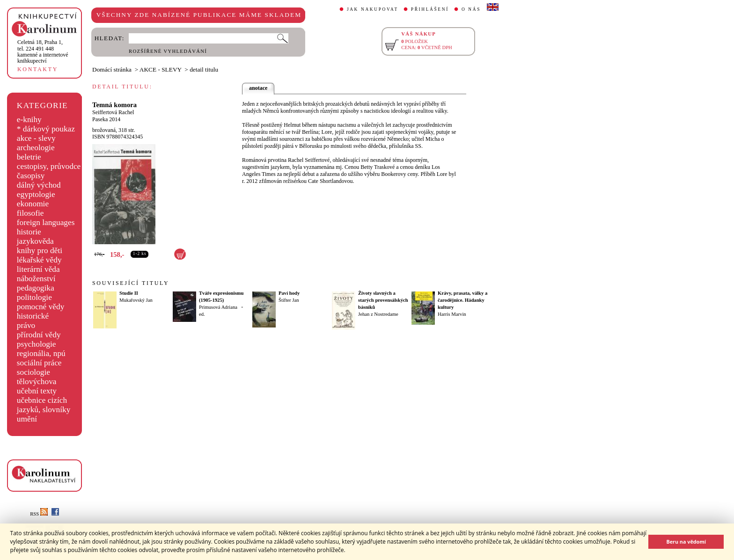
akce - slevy (36, 138)
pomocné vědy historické (41, 311)
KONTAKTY (38, 69)
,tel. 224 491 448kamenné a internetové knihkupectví (43, 51)
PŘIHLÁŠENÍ (430, 9)
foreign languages (46, 222)
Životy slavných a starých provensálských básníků (383, 300)
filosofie (30, 213)
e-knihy (29, 120)
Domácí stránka (112, 69)
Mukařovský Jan (136, 300)
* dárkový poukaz (46, 129)
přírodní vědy (39, 335)
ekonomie (33, 204)
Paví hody (289, 293)
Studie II (129, 293)
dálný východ (39, 185)
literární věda (38, 269)
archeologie (36, 148)
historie (29, 232)
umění (27, 419)
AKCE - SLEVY (161, 69)
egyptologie (36, 194)
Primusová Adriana (218, 307)
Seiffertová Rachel (113, 112)
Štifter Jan (289, 300)
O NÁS (471, 9)
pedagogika (36, 288)
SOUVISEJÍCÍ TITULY (131, 283)
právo (26, 325)
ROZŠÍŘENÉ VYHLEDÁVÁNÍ (168, 51)
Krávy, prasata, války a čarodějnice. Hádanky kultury (462, 300)
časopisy (31, 176)
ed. (202, 314)
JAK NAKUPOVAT (373, 9)
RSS (39, 514)
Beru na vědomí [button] (686, 542)
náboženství (36, 279)
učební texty (37, 391)
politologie (34, 297)
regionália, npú (41, 353)
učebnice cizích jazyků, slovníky (44, 405)
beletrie (29, 157)
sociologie (33, 372)
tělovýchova (37, 382)
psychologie (37, 344)
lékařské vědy (39, 260)
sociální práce (39, 363)
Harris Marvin (452, 314)
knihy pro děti (40, 251)
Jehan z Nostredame (378, 314)
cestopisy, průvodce (49, 166)
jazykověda (35, 241)
